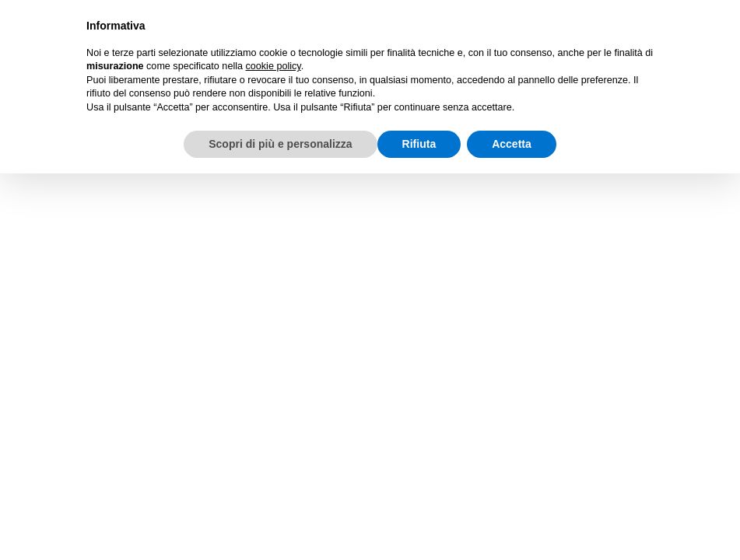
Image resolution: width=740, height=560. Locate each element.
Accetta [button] (512, 144)
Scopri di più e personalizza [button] (280, 144)
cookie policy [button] (273, 66)
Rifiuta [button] (419, 144)
